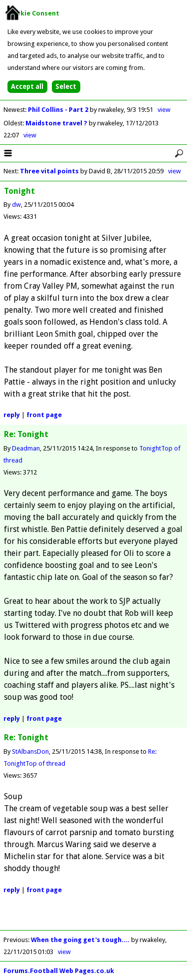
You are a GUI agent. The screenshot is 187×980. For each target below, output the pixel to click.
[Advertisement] (94, 918)
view (164, 110)
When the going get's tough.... (80, 940)
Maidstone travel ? (57, 123)
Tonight (150, 448)
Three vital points (49, 171)
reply (12, 415)
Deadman (26, 448)
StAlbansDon (30, 751)
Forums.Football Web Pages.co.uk (59, 971)
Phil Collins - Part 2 (59, 110)
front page (44, 415)
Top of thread (45, 763)
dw (16, 205)
